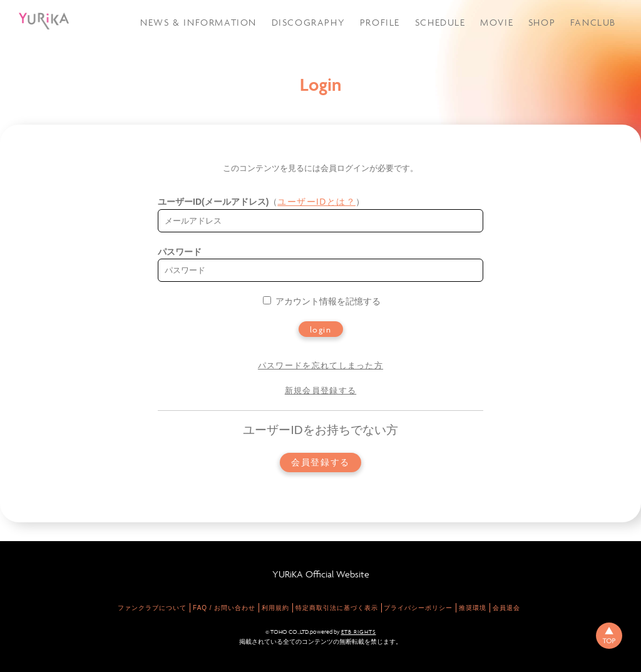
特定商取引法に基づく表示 (337, 608)
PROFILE (380, 22)
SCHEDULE (440, 22)
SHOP (542, 22)
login (321, 329)
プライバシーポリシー (418, 608)
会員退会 (506, 608)
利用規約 (275, 608)
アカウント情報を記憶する (322, 301)
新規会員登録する (320, 390)
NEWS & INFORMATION (198, 22)
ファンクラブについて (152, 608)
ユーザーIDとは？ (316, 202)
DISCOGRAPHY (309, 22)
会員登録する (320, 463)
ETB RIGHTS (359, 632)
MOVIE (497, 22)
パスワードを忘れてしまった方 (320, 365)
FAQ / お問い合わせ (224, 608)
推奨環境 (473, 608)
